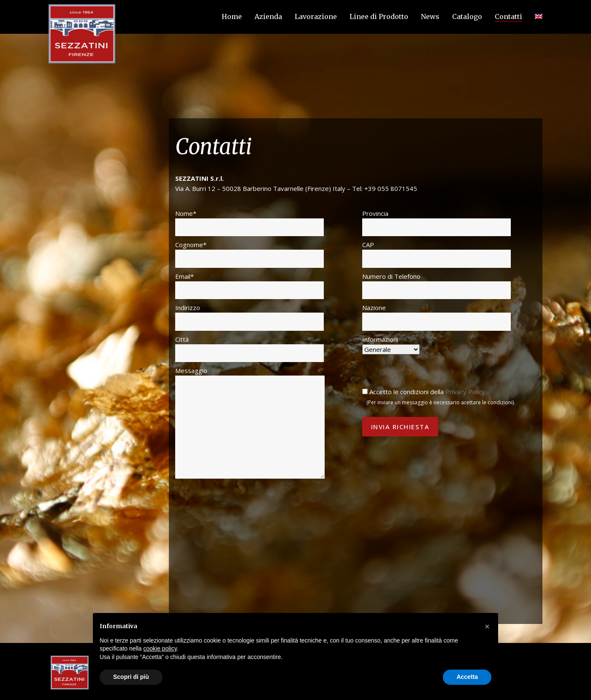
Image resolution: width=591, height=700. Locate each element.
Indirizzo (249, 317)
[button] (487, 626)
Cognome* (249, 254)
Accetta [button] (467, 677)
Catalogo (467, 16)
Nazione (436, 317)
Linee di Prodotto (379, 16)
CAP (436, 254)
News (430, 16)
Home (232, 16)
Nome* (249, 223)
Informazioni (391, 344)
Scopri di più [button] (131, 677)
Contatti (508, 16)
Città (249, 349)
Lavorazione (316, 16)
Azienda (268, 16)
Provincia (436, 223)
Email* (249, 286)
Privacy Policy (465, 392)
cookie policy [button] (160, 648)
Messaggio (250, 422)
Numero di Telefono (436, 286)
